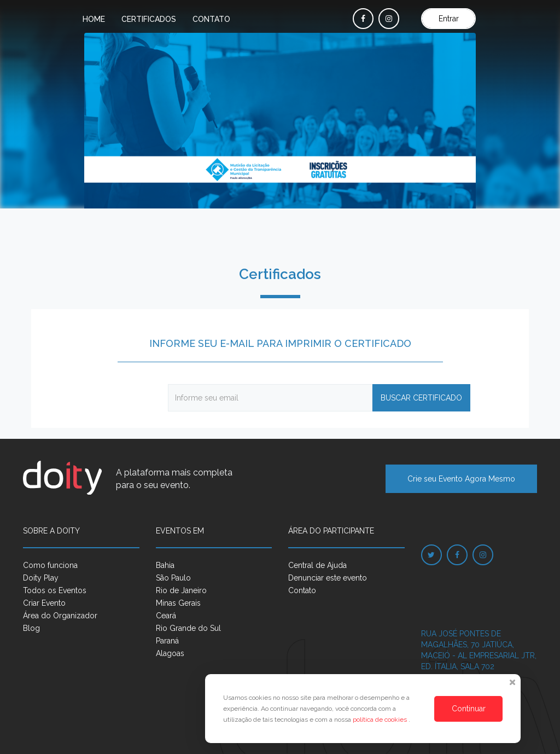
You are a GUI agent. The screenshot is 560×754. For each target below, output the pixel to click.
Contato (211, 19)
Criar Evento (44, 603)
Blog (31, 628)
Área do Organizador (60, 616)
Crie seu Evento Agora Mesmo (461, 479)
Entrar (449, 19)
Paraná (167, 641)
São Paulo (173, 578)
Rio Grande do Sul (188, 628)
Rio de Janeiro (181, 590)
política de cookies (381, 720)
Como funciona (50, 565)
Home (94, 19)
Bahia (165, 565)
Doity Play (41, 578)
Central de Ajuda (317, 565)
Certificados (149, 19)
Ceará (166, 616)
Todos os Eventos (55, 590)
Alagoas (170, 653)
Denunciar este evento (328, 578)
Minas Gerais (178, 603)
